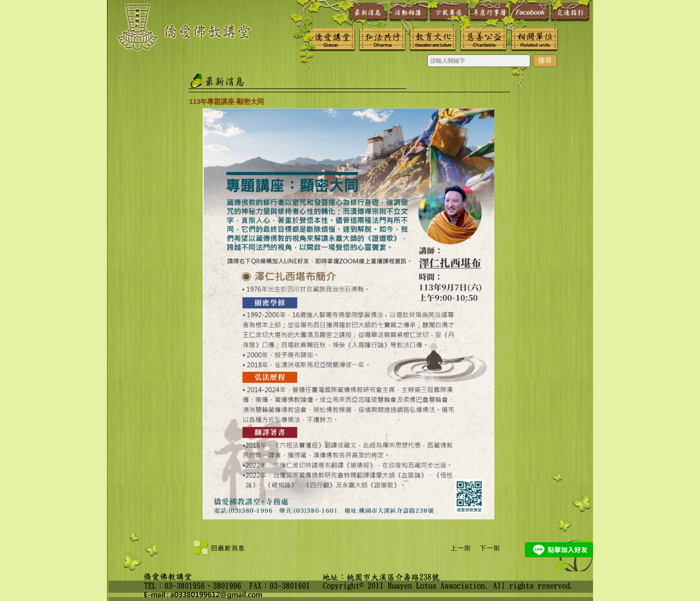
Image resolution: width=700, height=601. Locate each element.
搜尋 (545, 60)
